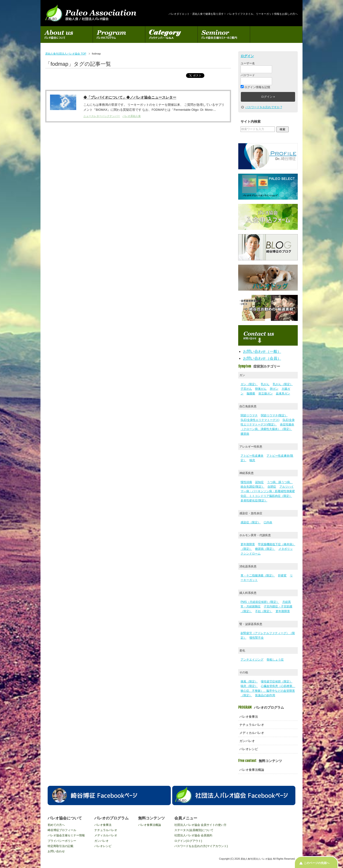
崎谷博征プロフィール (62, 830)
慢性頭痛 (246, 482)
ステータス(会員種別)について (194, 830)
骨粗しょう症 (275, 660)
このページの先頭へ (317, 863)
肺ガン (274, 389)
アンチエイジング (252, 660)
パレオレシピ (249, 749)
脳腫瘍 (251, 394)
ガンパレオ (247, 741)
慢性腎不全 (257, 638)
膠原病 (245, 434)
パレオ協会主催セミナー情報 (66, 835)
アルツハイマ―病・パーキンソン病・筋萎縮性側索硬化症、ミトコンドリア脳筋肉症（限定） (268, 491)
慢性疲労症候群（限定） (277, 681)
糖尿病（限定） (265, 549)
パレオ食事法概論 (252, 770)
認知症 (259, 482)
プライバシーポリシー (62, 841)
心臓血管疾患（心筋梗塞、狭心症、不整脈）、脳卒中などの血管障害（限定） (268, 691)
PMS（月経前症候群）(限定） (260, 602)
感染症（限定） (251, 522)
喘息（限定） (249, 686)
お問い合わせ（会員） (262, 358)
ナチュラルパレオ (252, 725)
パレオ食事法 (249, 717)
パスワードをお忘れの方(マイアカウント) (201, 846)
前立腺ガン (266, 394)
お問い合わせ (56, 851)
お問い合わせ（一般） (262, 351)
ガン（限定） (249, 384)
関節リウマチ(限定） (274, 415)
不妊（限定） (264, 611)
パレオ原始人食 (132, 116)
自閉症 (272, 487)
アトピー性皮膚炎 (252, 456)
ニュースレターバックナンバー (102, 116)
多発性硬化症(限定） (254, 500)
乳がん (265, 384)
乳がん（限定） (283, 384)
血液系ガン (283, 394)
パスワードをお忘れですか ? (264, 107)
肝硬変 (282, 575)
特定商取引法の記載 (61, 846)
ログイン (247, 56)
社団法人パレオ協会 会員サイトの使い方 (200, 825)
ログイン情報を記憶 (255, 87)
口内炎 (268, 522)
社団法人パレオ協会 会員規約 (193, 835)
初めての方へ (56, 825)
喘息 (252, 460)
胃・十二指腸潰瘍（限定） (258, 575)
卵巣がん (261, 389)
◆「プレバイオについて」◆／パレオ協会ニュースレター (130, 97)
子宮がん (246, 389)
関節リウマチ (249, 415)
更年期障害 (248, 544)
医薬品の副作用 (265, 695)
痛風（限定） (249, 681)
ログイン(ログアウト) (188, 841)
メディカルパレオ (252, 733)
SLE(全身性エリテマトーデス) (260, 420)
